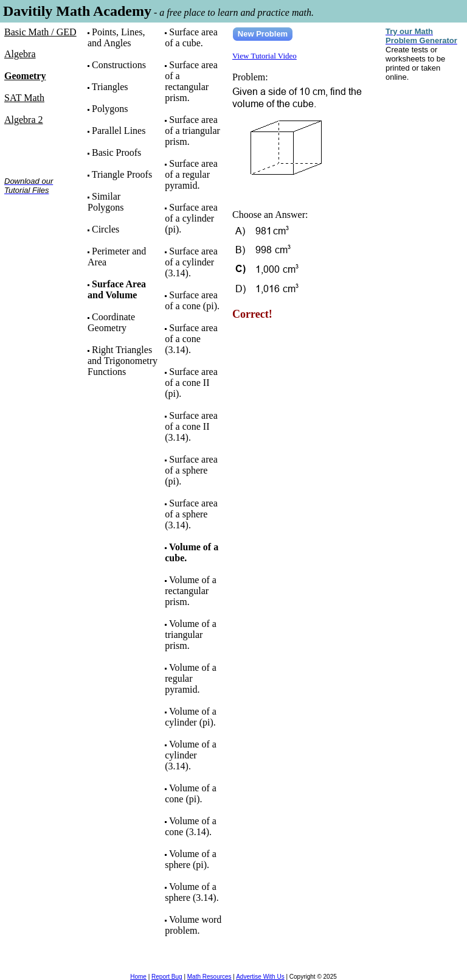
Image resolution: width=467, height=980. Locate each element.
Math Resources (209, 977)
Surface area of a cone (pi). (192, 300)
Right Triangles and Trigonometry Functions (123, 361)
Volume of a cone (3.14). (191, 826)
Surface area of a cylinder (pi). (191, 218)
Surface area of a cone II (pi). (191, 383)
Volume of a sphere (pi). (191, 859)
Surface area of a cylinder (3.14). (191, 262)
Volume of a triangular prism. (191, 635)
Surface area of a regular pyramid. (191, 174)
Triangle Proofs (122, 174)
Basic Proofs (116, 152)
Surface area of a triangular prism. (192, 131)
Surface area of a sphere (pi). (191, 470)
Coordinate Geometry (111, 322)
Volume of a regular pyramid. (191, 678)
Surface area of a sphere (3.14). (191, 514)
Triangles (110, 87)
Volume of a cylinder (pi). (191, 717)
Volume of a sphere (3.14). (192, 892)
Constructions (119, 65)
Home (138, 977)
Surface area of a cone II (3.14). (191, 426)
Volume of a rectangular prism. (191, 591)
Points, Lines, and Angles (116, 37)
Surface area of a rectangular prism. (191, 81)
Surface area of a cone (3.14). (191, 339)
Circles (106, 229)
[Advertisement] (42, 243)
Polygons (110, 109)
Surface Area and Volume (117, 289)
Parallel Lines (119, 131)
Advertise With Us (260, 977)
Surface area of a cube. (191, 37)
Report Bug (167, 977)
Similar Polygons (106, 202)
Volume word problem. (193, 925)
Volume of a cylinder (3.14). (191, 755)
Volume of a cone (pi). (191, 793)
